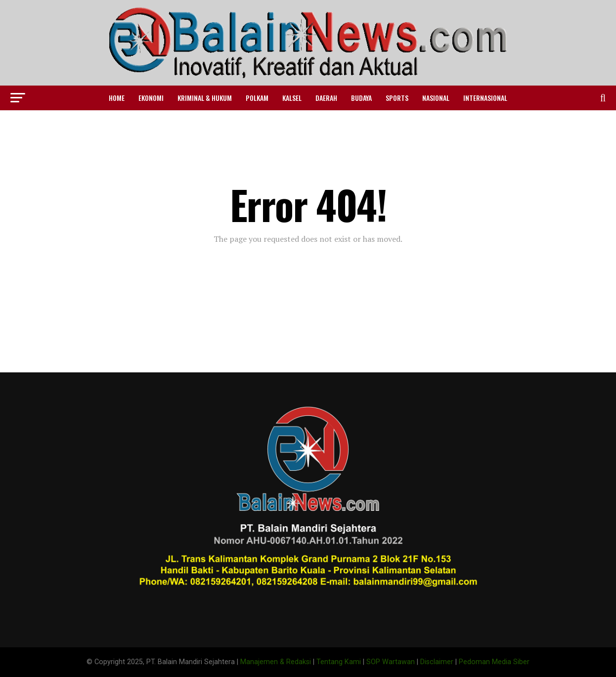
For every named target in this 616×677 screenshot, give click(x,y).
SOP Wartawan (391, 662)
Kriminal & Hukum (205, 98)
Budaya (361, 98)
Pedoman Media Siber (494, 662)
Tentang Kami (339, 662)
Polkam (257, 98)
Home (117, 98)
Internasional (485, 98)
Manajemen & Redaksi (276, 662)
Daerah (326, 98)
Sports (397, 98)
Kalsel (292, 98)
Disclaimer (437, 662)
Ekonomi (151, 98)
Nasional (436, 98)
